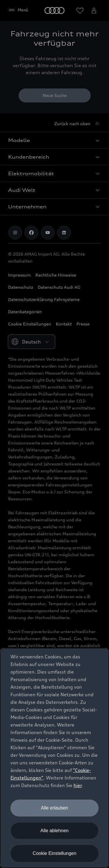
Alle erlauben (54, 808)
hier (78, 785)
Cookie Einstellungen (54, 853)
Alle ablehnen (54, 831)
